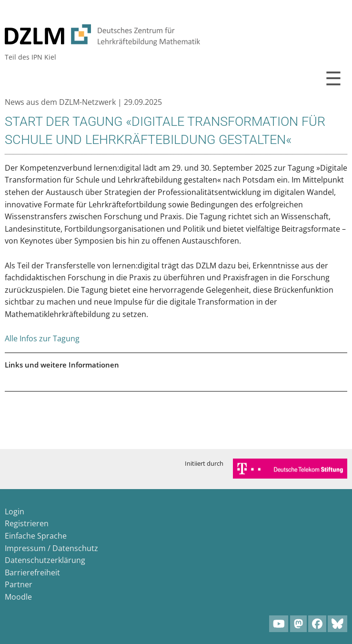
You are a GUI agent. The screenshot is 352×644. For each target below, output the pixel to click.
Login (15, 511)
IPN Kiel (44, 57)
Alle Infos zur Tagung (42, 338)
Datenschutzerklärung (45, 560)
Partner (19, 584)
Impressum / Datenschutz (51, 548)
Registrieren (27, 523)
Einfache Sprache (36, 536)
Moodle (18, 597)
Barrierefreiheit (32, 572)
